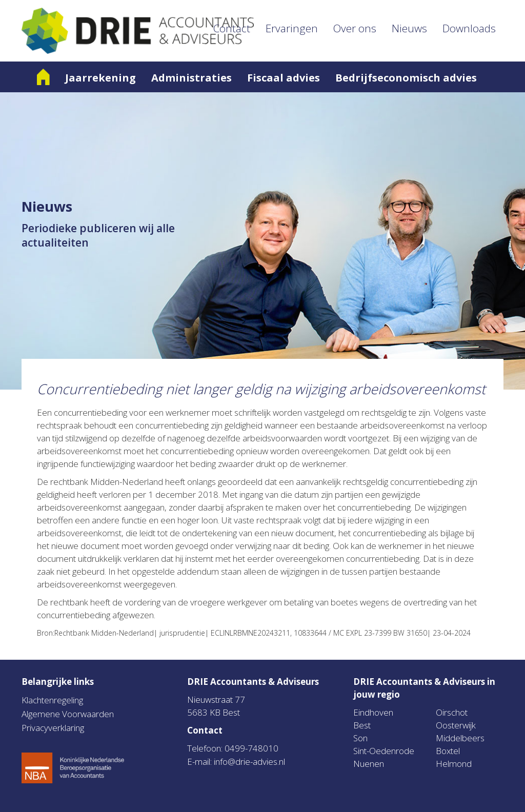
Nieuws (409, 28)
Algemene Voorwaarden (68, 714)
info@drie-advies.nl (249, 762)
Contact (232, 28)
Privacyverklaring (53, 728)
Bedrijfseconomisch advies (406, 78)
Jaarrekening (100, 78)
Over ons (355, 28)
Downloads (469, 28)
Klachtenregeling (52, 700)
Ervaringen (292, 28)
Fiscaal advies (284, 78)
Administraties (191, 78)
